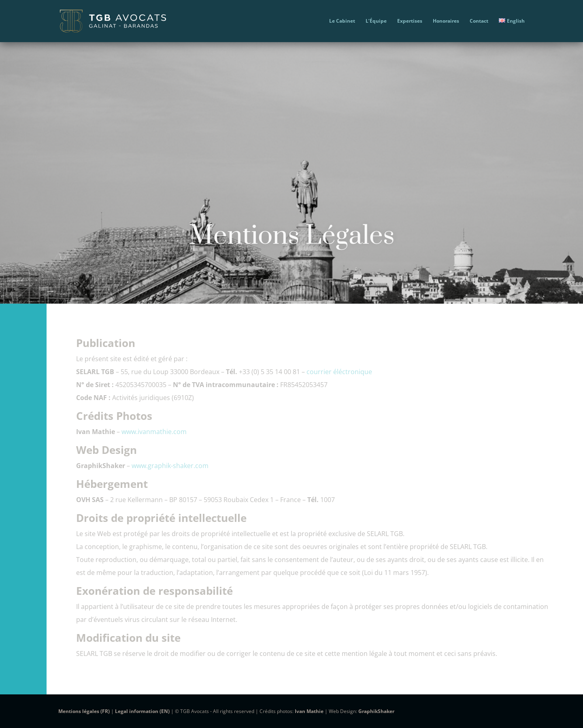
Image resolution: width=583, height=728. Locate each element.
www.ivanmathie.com (154, 432)
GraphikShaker (376, 711)
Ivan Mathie (309, 711)
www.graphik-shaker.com (170, 466)
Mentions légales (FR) (84, 711)
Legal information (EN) (142, 711)
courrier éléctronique (339, 372)
